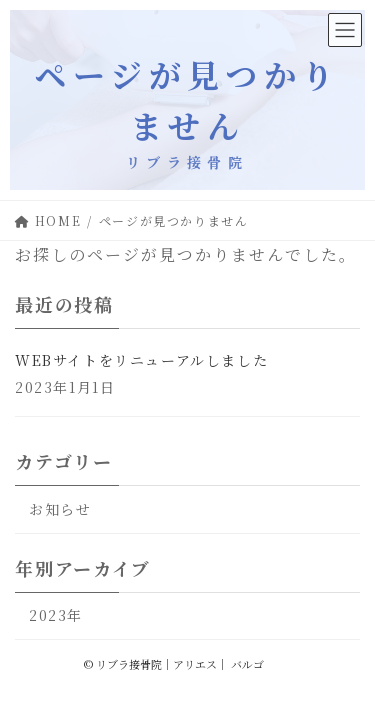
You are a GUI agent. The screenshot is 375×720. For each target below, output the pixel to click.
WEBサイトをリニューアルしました (141, 360)
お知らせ (60, 509)
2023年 (56, 615)
